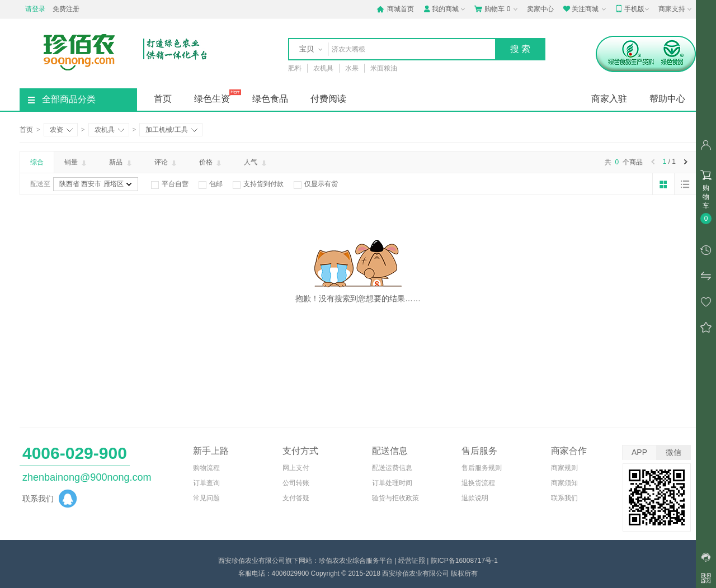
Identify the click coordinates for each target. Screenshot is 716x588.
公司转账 (296, 483)
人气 (256, 163)
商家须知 (564, 483)
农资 (61, 130)
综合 (37, 162)
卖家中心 (540, 9)
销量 (76, 163)
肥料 (295, 68)
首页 (163, 99)
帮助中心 (667, 99)
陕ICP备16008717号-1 (464, 561)
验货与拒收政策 (395, 498)
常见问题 (206, 498)
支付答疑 (296, 498)
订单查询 (206, 483)
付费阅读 (328, 99)
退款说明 (475, 498)
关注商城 (585, 9)
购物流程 (206, 468)
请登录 (35, 9)
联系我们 (564, 498)
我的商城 (445, 9)
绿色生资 (212, 99)
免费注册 (66, 9)
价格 (211, 163)
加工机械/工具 (171, 130)
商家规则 (564, 468)
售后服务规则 (482, 468)
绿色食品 (270, 99)
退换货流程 (478, 483)
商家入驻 (609, 99)
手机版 (633, 9)
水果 (352, 68)
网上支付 (296, 468)
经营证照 (412, 561)
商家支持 (676, 10)
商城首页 (395, 9)
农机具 (323, 68)
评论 (166, 163)
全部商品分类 (62, 99)
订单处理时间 (392, 483)
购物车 (497, 9)
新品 (121, 163)
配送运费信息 (392, 468)
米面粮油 (384, 68)
